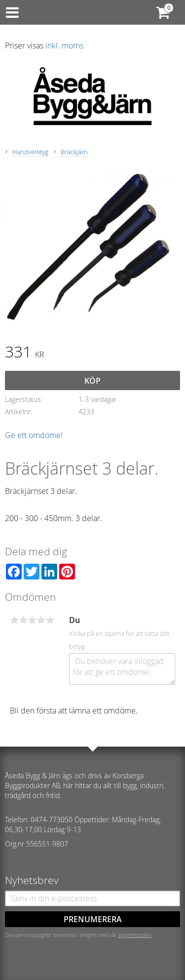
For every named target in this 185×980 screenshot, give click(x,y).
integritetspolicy (135, 935)
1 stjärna (14, 620)
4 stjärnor (41, 620)
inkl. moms (64, 45)
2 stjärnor (23, 620)
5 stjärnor (50, 620)
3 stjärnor (32, 620)
